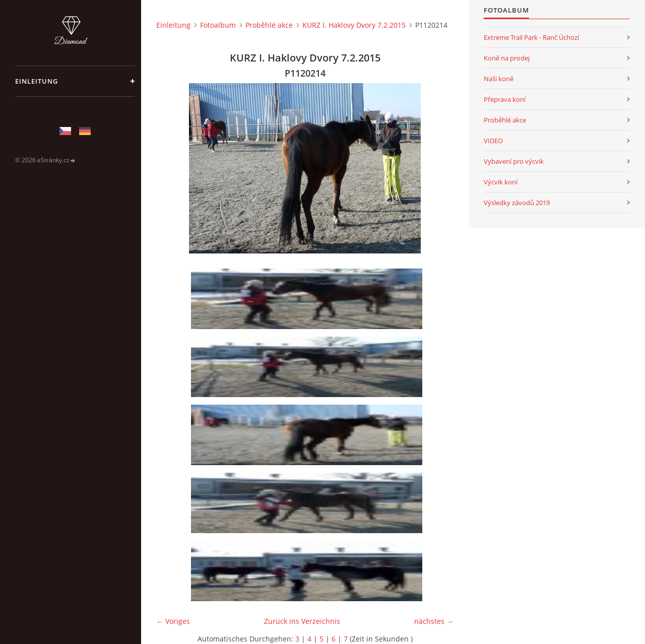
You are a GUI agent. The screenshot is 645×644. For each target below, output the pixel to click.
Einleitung (37, 81)
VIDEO (493, 141)
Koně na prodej (507, 58)
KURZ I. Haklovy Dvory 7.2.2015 (354, 25)
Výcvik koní (501, 182)
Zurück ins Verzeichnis (302, 621)
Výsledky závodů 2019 (517, 203)
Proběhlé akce (269, 25)
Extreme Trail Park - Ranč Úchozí (531, 37)
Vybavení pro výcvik (514, 161)
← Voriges (173, 621)
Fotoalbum (218, 25)
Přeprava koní (505, 99)
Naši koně (499, 79)
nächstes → (434, 621)
